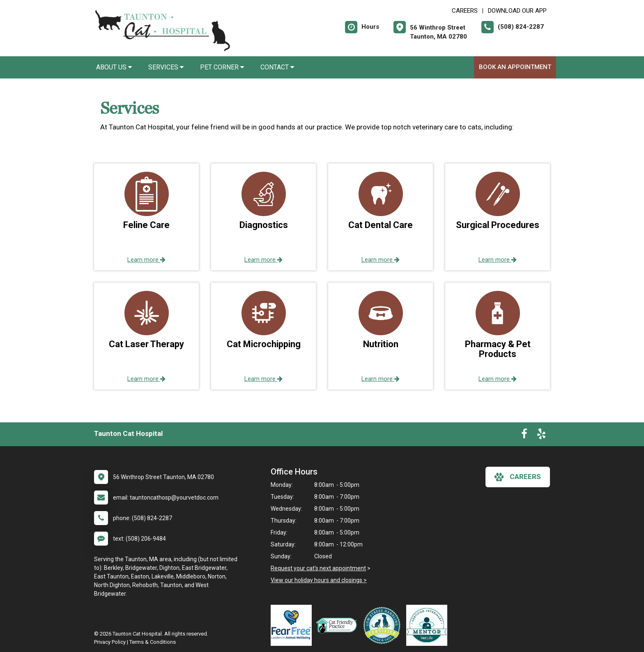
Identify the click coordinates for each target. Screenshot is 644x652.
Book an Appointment (515, 67)
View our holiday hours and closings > (319, 580)
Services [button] (166, 67)
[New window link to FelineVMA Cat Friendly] (338, 625)
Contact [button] (277, 67)
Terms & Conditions (153, 642)
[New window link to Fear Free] (293, 625)
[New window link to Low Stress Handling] (384, 625)
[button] (146, 217)
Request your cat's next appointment (318, 568)
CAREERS (465, 11)
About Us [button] (114, 67)
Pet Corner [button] (222, 67)
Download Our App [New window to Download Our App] (517, 11)
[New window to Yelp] (541, 435)
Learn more (146, 260)
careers (518, 477)
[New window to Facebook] (524, 435)
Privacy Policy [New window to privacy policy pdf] (110, 642)
